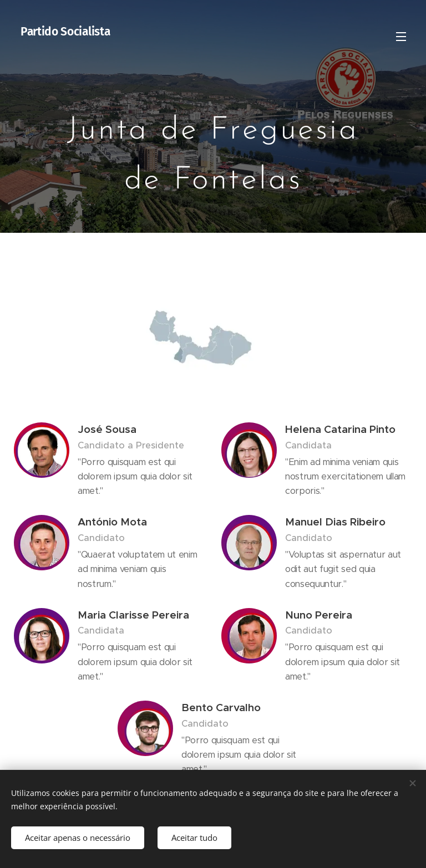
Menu (401, 37)
